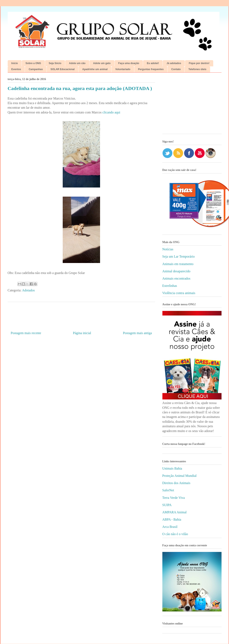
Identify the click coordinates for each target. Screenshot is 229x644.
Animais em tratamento (178, 264)
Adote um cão (77, 63)
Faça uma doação (129, 63)
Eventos (16, 69)
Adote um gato (102, 63)
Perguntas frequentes (151, 69)
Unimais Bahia (172, 468)
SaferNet (168, 490)
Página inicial (82, 333)
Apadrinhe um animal (95, 69)
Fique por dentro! (199, 63)
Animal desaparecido (176, 271)
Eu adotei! (153, 63)
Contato (176, 69)
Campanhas (36, 69)
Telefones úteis (197, 69)
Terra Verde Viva (174, 498)
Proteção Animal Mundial (179, 476)
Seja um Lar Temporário (179, 256)
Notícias (168, 249)
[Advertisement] (192, 105)
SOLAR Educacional (62, 69)
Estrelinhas (170, 286)
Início (15, 63)
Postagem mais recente (26, 333)
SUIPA (167, 505)
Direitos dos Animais (176, 483)
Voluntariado (123, 69)
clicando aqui (111, 112)
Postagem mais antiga (137, 333)
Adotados (28, 290)
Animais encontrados (176, 278)
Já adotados (174, 63)
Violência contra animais (179, 293)
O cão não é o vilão (175, 534)
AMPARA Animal (175, 512)
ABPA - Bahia (172, 519)
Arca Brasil (170, 527)
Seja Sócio (55, 63)
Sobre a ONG (33, 63)
